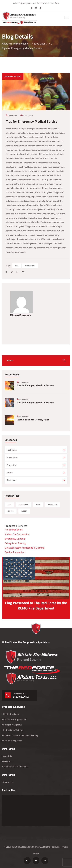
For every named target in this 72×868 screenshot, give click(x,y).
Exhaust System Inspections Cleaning (21, 735)
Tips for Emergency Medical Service (35, 385)
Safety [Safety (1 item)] (24, 511)
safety (10, 473)
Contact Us (8, 782)
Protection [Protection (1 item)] (53, 505)
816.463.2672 (21, 697)
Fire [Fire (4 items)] (9, 505)
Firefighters (12, 450)
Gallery (7, 761)
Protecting (11, 465)
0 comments (28, 115)
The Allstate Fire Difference (16, 767)
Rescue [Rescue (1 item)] (11, 511)
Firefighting (30, 266)
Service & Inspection (15, 552)
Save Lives (13, 115)
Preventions (12, 457)
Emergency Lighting (15, 539)
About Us (8, 756)
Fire (17, 266)
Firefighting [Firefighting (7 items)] (24, 505)
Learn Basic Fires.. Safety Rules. (33, 420)
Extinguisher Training (15, 543)
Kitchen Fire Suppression (17, 534)
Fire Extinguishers (14, 530)
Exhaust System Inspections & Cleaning (24, 548)
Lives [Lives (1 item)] (38, 505)
